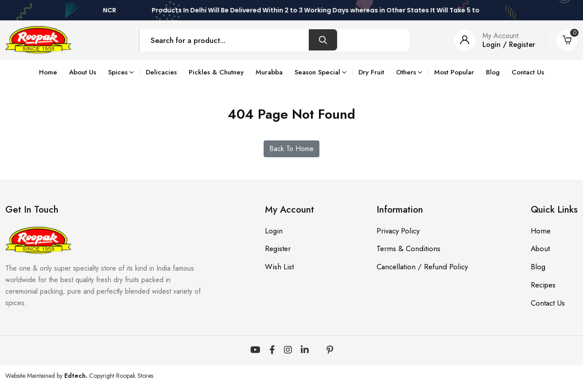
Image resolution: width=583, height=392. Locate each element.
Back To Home (291, 149)
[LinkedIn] (305, 350)
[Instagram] (288, 350)
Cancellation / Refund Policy (422, 267)
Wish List (279, 267)
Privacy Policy (398, 231)
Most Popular (454, 72)
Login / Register (509, 45)
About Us (83, 72)
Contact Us (528, 72)
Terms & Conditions (408, 249)
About (540, 249)
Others (406, 72)
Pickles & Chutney (216, 72)
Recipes (544, 285)
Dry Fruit (371, 72)
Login (273, 231)
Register (277, 249)
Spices (118, 72)
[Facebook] (272, 350)
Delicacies (161, 72)
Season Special (317, 72)
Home (48, 72)
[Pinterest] (330, 350)
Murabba (269, 72)
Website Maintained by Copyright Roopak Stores (79, 376)
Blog (493, 72)
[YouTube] (255, 350)
